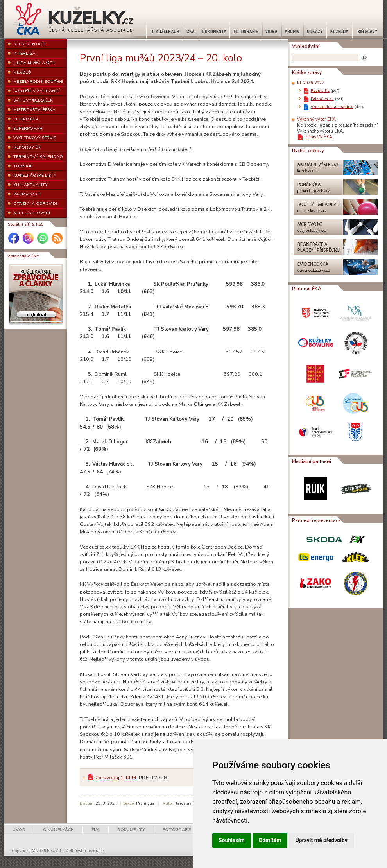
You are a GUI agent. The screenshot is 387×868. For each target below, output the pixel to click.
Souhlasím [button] (232, 840)
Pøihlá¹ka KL (322, 99)
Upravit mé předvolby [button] (321, 840)
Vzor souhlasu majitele (332, 107)
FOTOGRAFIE (177, 830)
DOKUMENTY (131, 830)
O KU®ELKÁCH (58, 830)
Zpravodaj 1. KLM (116, 778)
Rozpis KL (320, 91)
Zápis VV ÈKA (319, 137)
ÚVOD (19, 830)
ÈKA (96, 830)
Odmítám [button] (270, 840)
